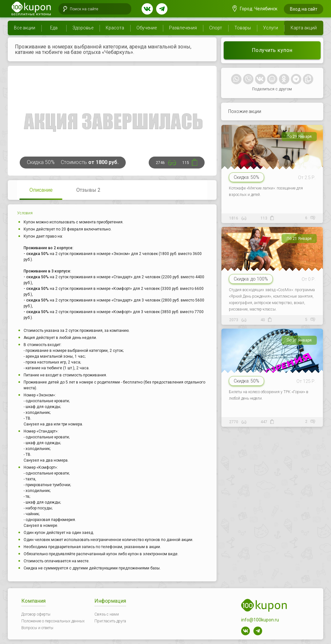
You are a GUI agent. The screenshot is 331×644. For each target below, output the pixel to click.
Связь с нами (107, 614)
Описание (41, 190)
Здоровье (83, 28)
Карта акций (304, 28)
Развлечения (183, 28)
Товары (243, 28)
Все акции (25, 28)
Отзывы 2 (88, 190)
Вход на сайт (304, 9)
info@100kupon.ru (260, 620)
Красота (115, 28)
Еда (54, 28)
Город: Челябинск (255, 9)
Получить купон (272, 50)
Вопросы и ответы (37, 628)
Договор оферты (36, 614)
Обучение (147, 28)
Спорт (216, 28)
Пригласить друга (110, 621)
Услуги (271, 28)
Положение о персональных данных (53, 621)
